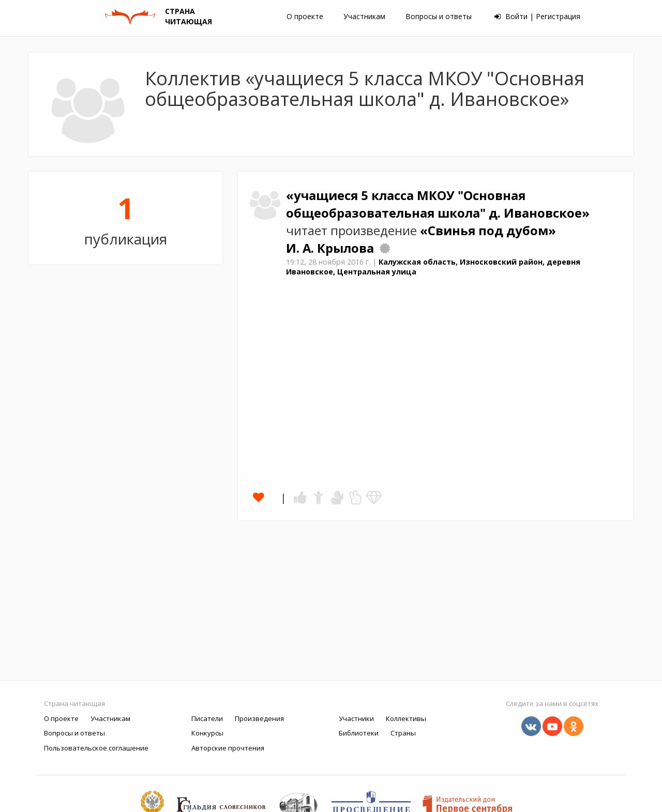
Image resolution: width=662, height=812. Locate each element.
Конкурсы (207, 733)
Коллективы (406, 718)
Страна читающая (74, 703)
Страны (403, 733)
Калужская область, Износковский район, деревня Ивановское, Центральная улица (433, 267)
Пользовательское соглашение (96, 748)
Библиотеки (359, 733)
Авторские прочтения (228, 748)
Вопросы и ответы (439, 16)
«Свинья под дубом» (488, 231)
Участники (356, 718)
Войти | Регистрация (537, 16)
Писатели (207, 718)
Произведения (259, 718)
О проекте (305, 16)
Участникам (364, 16)
